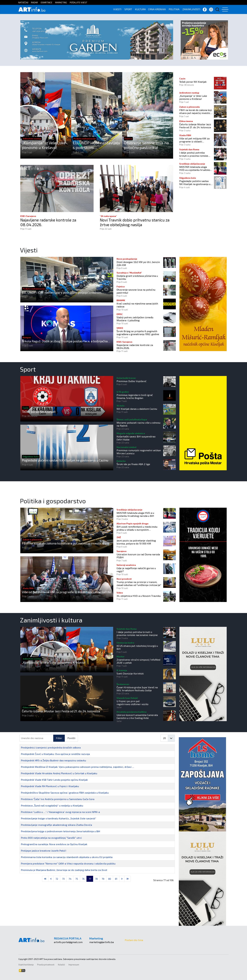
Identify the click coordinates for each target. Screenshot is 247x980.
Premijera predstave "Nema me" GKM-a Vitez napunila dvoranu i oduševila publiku (68, 863)
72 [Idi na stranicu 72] (57, 879)
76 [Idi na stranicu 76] (83, 879)
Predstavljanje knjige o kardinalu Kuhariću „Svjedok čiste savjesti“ (59, 818)
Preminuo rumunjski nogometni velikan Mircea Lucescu (139, 452)
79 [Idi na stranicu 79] (103, 879)
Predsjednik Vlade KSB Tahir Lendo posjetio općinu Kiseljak (54, 780)
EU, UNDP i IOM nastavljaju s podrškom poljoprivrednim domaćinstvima (96, 145)
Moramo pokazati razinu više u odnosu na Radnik (138, 424)
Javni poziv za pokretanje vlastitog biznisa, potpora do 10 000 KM (136, 542)
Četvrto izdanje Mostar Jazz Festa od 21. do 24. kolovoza (195, 126)
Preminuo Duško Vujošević (132, 381)
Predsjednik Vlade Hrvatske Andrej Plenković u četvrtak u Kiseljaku (59, 773)
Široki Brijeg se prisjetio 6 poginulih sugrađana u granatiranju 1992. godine (138, 333)
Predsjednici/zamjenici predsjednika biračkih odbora (51, 747)
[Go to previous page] (51, 879)
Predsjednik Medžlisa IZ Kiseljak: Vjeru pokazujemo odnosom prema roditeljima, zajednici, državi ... (78, 767)
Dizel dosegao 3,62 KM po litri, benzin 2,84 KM (138, 263)
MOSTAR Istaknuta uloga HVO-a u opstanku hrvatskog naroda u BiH (195, 168)
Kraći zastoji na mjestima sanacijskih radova (137, 305)
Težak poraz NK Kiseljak (193, 82)
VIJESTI (117, 9)
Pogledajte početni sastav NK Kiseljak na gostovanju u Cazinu (195, 182)
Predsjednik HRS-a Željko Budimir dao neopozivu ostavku (53, 760)
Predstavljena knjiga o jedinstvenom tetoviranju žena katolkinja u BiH (60, 831)
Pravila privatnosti (46, 965)
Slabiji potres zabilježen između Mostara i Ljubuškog (135, 319)
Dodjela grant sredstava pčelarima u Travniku (137, 277)
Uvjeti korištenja (26, 965)
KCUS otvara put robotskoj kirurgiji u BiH (137, 647)
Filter (59, 738)
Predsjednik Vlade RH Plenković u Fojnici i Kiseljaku (50, 786)
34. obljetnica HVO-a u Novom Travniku (139, 596)
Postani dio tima (134, 940)
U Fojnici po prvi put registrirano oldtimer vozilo (132, 703)
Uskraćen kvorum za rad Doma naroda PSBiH (138, 556)
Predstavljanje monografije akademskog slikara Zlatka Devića (56, 825)
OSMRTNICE (46, 2)
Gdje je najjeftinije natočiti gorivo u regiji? (136, 570)
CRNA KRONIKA (157, 9)
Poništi (71, 738)
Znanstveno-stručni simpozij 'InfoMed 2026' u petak (138, 661)
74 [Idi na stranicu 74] (70, 879)
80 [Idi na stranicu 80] (110, 879)
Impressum (74, 965)
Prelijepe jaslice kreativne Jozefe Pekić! (44, 851)
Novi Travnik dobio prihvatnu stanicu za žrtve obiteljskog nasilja (135, 222)
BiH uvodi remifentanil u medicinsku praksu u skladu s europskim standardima (137, 528)
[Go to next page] (122, 879)
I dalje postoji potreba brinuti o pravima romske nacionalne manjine (194, 154)
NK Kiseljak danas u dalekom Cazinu (137, 409)
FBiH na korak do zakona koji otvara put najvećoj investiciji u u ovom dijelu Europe (196, 111)
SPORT (128, 9)
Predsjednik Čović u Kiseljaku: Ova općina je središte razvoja (55, 754)
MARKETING (61, 2)
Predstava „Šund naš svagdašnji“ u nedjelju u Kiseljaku (52, 805)
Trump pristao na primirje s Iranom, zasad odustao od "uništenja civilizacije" (139, 583)
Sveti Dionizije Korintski (130, 673)
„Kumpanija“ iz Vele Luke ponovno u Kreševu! (44, 145)
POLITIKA (174, 9)
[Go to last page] (128, 879)
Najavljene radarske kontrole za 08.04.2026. (49, 222)
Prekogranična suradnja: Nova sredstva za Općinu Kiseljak (54, 844)
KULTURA (140, 9)
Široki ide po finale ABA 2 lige (133, 464)
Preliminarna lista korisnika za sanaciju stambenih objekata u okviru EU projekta (67, 857)
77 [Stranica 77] (90, 879)
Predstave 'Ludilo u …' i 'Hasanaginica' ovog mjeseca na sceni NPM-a (60, 812)
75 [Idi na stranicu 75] (77, 879)
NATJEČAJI (23, 2)
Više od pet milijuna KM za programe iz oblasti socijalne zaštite (194, 140)
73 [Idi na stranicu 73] (63, 879)
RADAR (34, 2)
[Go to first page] (45, 879)
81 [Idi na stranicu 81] (116, 879)
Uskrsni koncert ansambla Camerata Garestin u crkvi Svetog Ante (137, 716)
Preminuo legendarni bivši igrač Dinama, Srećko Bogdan (135, 396)
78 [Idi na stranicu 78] (96, 879)
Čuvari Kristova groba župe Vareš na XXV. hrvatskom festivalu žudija (137, 689)
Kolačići (61, 965)
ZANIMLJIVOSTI (191, 9)
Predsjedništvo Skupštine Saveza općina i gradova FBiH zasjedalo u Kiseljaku (65, 793)
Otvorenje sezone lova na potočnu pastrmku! (146, 145)
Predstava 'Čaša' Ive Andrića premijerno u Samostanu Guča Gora (58, 799)
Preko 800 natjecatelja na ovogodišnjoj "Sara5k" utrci (51, 838)
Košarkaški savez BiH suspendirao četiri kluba (136, 438)
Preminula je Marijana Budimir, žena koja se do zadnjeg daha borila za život (64, 870)
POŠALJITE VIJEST (79, 2)
